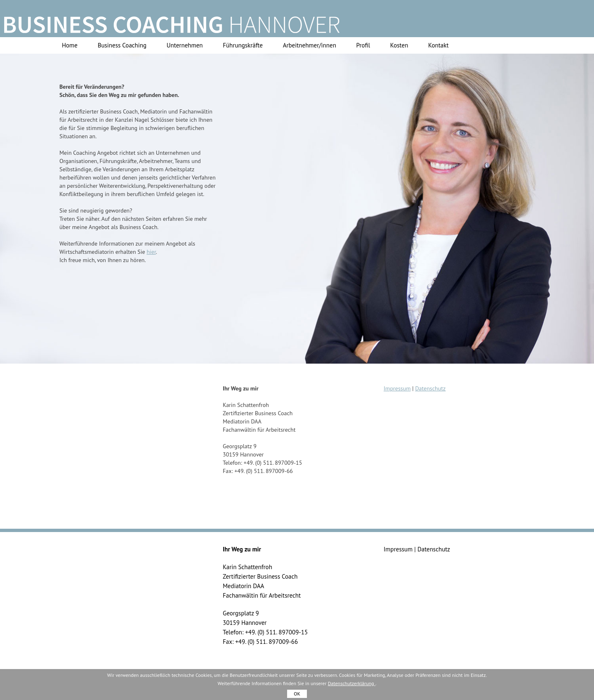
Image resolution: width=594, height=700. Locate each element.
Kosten (399, 45)
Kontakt (438, 45)
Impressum (397, 388)
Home (70, 45)
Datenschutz (430, 388)
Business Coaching (122, 45)
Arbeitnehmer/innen (310, 45)
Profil (363, 45)
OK (297, 694)
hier (151, 252)
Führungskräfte (243, 45)
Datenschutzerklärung (352, 683)
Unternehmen (185, 45)
